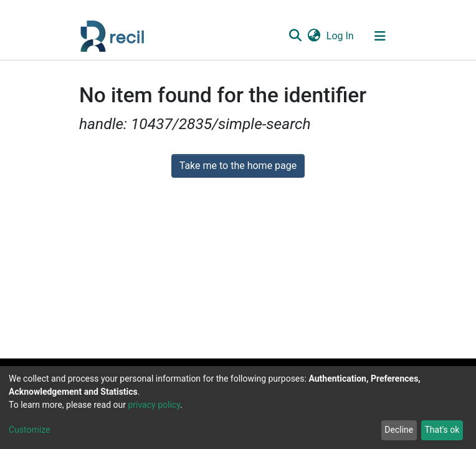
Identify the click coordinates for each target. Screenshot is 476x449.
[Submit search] (295, 36)
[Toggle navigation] (380, 36)
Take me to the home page (238, 166)
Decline (399, 430)
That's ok (442, 430)
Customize (29, 430)
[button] (314, 36)
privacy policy (154, 405)
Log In (341, 36)
